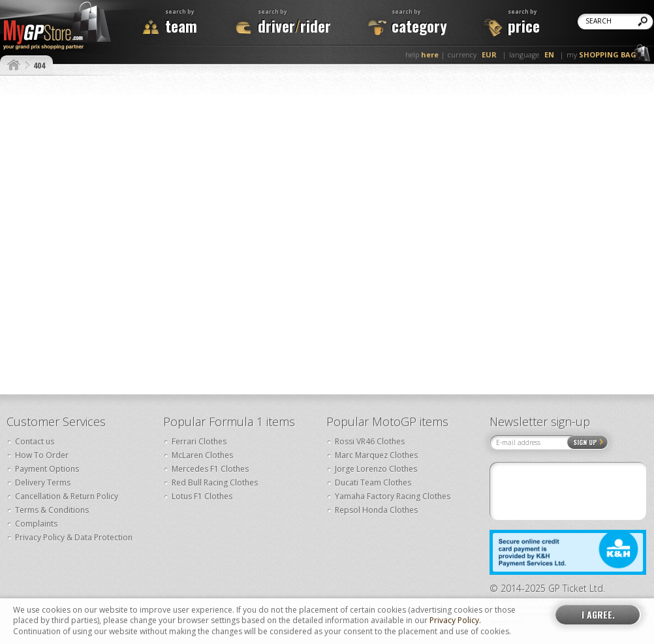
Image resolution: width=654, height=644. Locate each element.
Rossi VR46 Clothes (370, 441)
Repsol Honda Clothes (376, 510)
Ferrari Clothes (199, 441)
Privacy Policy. (455, 621)
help (422, 54)
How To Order (42, 455)
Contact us (35, 441)
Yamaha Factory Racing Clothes (393, 496)
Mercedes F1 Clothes (210, 469)
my (601, 54)
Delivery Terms (43, 483)
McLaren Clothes (202, 455)
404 (39, 65)
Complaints (36, 524)
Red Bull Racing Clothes (215, 483)
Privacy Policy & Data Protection (74, 537)
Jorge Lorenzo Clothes (376, 469)
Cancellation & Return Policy (67, 496)
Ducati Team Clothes (373, 483)
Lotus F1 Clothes (202, 496)
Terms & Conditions (52, 510)
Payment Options (47, 469)
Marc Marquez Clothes (376, 455)
